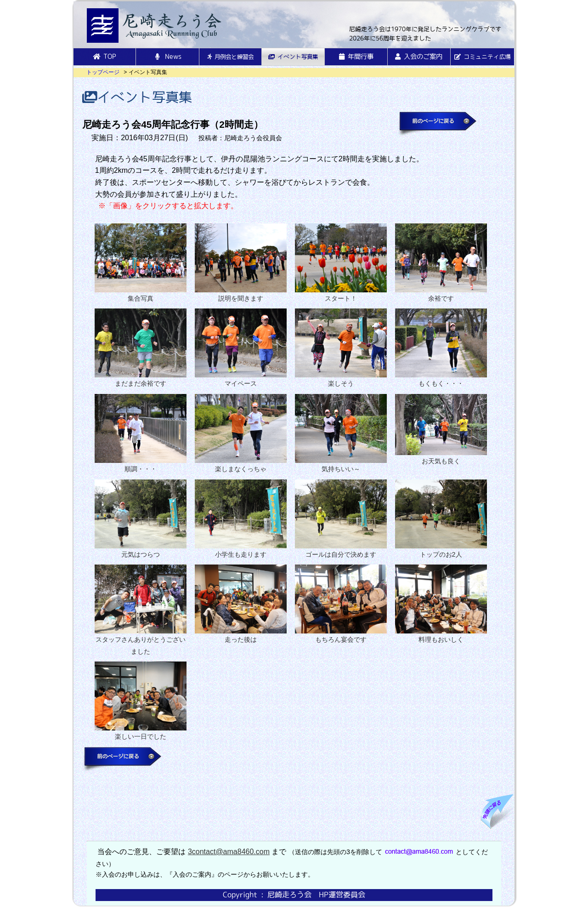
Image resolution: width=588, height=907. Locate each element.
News (167, 57)
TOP (105, 57)
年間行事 (356, 57)
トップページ (103, 72)
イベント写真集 (293, 57)
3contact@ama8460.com (229, 852)
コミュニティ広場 (482, 57)
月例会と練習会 (230, 57)
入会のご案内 (419, 57)
